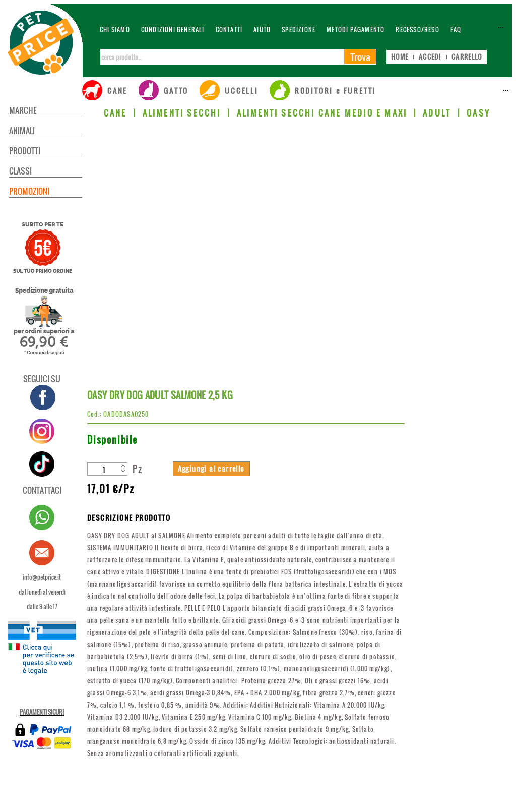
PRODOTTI (25, 151)
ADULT (437, 113)
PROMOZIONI (29, 191)
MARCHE (23, 110)
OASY (478, 113)
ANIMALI (22, 131)
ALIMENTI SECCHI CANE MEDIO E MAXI (322, 113)
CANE (115, 113)
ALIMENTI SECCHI (182, 113)
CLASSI (20, 171)
